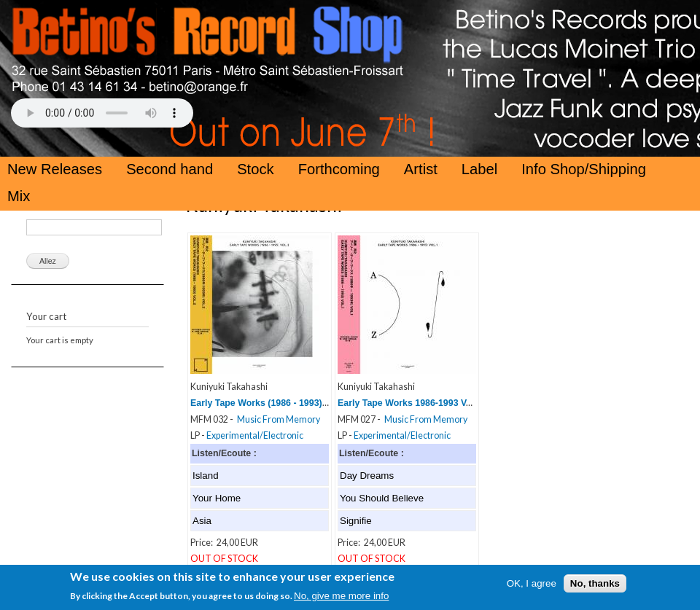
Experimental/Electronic (255, 435)
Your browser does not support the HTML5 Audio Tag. (102, 113)
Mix (19, 196)
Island (206, 476)
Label (479, 169)
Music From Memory (279, 419)
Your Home (217, 498)
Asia (202, 521)
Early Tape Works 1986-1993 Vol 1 (410, 403)
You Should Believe (382, 498)
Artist (421, 169)
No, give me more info (341, 599)
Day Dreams (367, 476)
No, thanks (595, 586)
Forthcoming (339, 169)
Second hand (170, 169)
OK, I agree (532, 586)
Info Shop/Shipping (584, 169)
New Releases (55, 169)
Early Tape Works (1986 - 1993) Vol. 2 (269, 403)
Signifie (356, 521)
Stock (256, 169)
